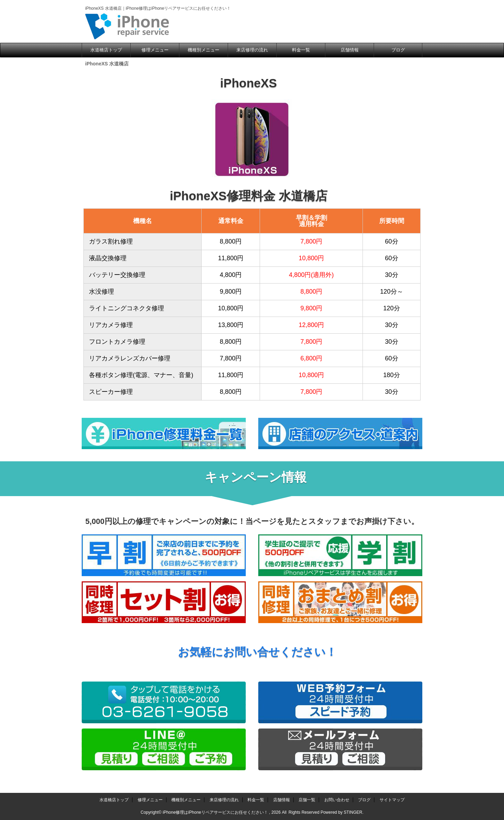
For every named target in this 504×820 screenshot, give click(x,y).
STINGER (353, 812)
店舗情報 (350, 50)
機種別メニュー (204, 50)
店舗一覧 (307, 800)
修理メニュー (155, 50)
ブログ (398, 50)
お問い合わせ (337, 800)
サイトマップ (392, 800)
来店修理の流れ (252, 50)
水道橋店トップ (106, 50)
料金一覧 (301, 50)
